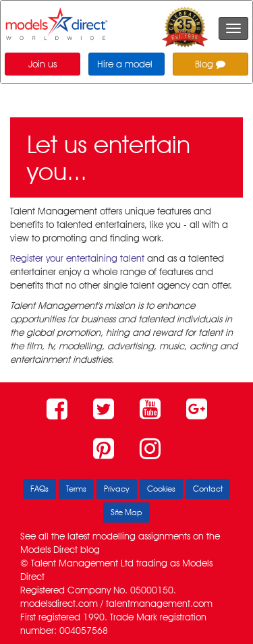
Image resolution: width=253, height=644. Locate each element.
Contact (208, 489)
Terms (76, 489)
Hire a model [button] (125, 64)
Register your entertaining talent (77, 258)
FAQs (39, 489)
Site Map (126, 512)
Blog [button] (210, 64)
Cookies (161, 489)
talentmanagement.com (159, 604)
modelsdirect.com (59, 604)
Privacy (117, 489)
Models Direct (49, 550)
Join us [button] (43, 64)
